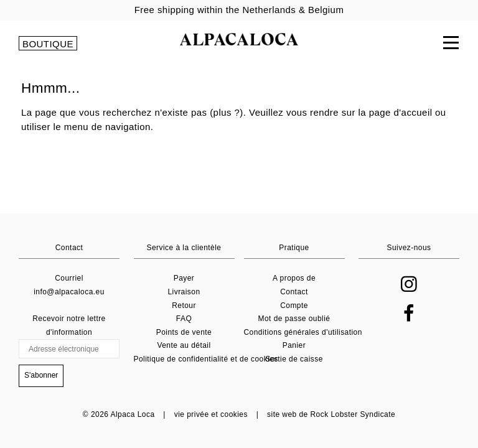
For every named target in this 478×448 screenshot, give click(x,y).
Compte (294, 306)
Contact (294, 292)
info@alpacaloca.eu (69, 292)
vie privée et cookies (211, 414)
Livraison (184, 292)
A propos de (294, 278)
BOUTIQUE (48, 44)
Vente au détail (184, 345)
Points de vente (184, 332)
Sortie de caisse (294, 359)
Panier (294, 345)
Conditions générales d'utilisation (303, 332)
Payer (184, 278)
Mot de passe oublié (294, 319)
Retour (184, 306)
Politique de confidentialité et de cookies (206, 359)
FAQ (184, 319)
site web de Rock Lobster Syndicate (331, 414)
